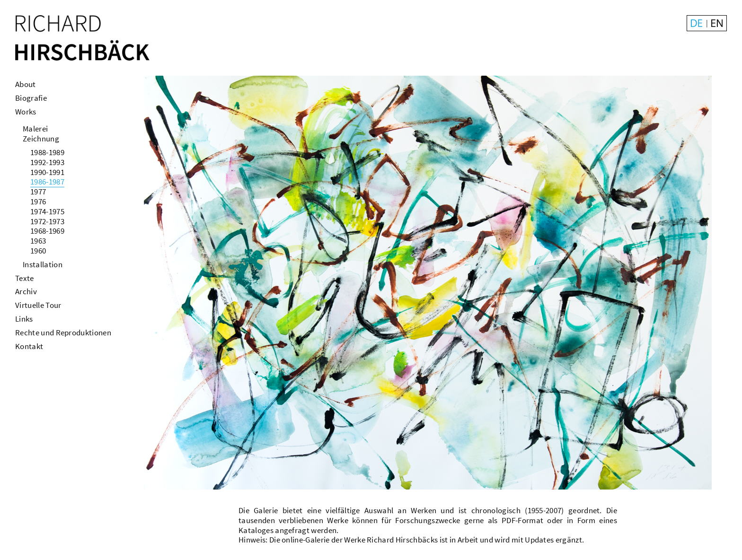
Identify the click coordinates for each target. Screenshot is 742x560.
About (26, 84)
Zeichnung (41, 139)
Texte (25, 278)
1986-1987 (47, 182)
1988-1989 (47, 152)
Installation (43, 264)
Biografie (31, 98)
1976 (38, 201)
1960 (38, 251)
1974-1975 (47, 211)
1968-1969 (47, 231)
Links (24, 319)
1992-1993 (47, 162)
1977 (38, 192)
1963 (38, 241)
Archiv (26, 291)
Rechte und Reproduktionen (63, 332)
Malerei (35, 129)
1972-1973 (47, 221)
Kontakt (29, 346)
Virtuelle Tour (38, 305)
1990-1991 (47, 172)
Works (26, 112)
